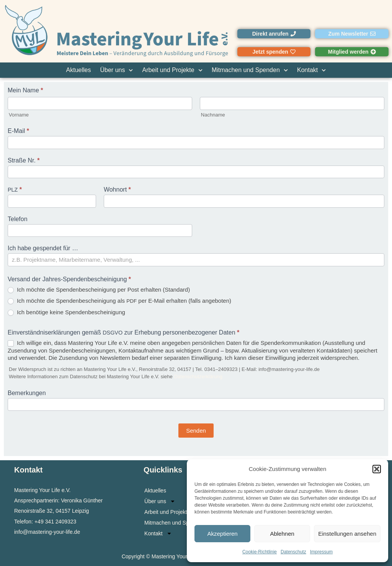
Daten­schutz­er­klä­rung (198, 377)
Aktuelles (79, 70)
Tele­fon (18, 219)
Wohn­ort (117, 190)
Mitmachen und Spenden (250, 70)
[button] (377, 469)
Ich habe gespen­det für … (44, 248)
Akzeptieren (222, 534)
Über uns (117, 70)
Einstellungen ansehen (347, 534)
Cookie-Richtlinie (260, 552)
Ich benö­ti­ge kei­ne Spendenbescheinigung (66, 312)
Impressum (321, 552)
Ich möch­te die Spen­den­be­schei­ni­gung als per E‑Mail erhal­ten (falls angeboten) (119, 301)
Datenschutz (293, 552)
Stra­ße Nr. (24, 161)
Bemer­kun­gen (27, 393)
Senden (196, 431)
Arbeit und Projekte (172, 70)
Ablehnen (282, 534)
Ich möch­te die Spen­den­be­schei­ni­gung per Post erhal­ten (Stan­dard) (99, 290)
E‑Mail (18, 131)
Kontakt (311, 70)
